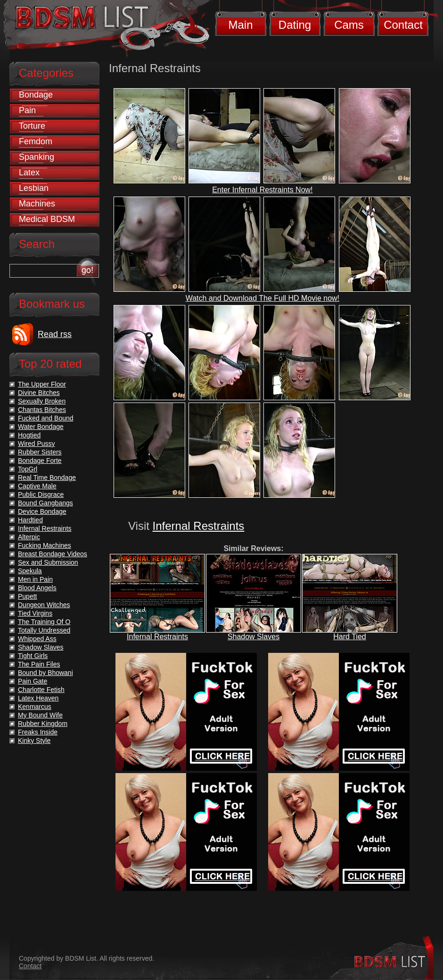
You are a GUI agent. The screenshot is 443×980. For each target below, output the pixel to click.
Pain (27, 110)
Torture (32, 126)
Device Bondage (42, 511)
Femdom (36, 141)
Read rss (55, 334)
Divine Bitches (39, 393)
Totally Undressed (44, 630)
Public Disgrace (41, 494)
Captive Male (37, 486)
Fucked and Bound (46, 418)
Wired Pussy (37, 444)
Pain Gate (33, 681)
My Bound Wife (40, 715)
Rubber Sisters (40, 452)
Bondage (36, 95)
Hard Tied (349, 637)
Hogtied (29, 435)
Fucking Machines (45, 545)
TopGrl (28, 469)
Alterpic (29, 537)
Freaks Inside (38, 732)
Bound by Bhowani (45, 673)
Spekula (30, 571)
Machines (37, 204)
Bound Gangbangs (45, 503)
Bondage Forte (40, 461)
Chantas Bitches (42, 410)
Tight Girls (33, 656)
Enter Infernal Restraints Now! (262, 190)
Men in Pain (35, 579)
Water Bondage (41, 427)
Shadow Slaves (254, 637)
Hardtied (30, 520)
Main (240, 25)
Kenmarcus (35, 707)
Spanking (37, 157)
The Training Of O (44, 622)
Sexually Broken (42, 401)
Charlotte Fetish (41, 690)
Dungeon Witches (44, 605)
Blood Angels (37, 588)
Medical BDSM (47, 219)
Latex (29, 173)
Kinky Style (34, 741)
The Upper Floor (42, 384)
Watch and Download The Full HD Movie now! (263, 298)
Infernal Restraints (199, 526)
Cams (349, 25)
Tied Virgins (35, 613)
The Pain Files (39, 664)
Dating (295, 25)
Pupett (27, 596)
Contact (403, 25)
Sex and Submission (48, 562)
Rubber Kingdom (43, 724)
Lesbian (34, 188)
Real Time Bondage (47, 478)
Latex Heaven (38, 698)
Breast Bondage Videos (53, 554)
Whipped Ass (37, 639)
